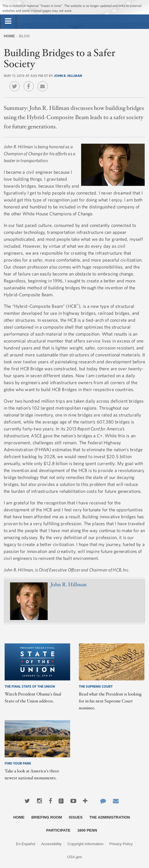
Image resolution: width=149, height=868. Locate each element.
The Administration (110, 817)
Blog (25, 36)
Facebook (30, 82)
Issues (76, 817)
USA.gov (74, 857)
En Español (26, 844)
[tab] (8, 21)
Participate (58, 830)
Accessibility (51, 844)
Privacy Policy (121, 844)
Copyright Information (85, 844)
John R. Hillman (68, 75)
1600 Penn (87, 830)
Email (44, 82)
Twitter (16, 82)
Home (9, 36)
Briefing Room (46, 817)
